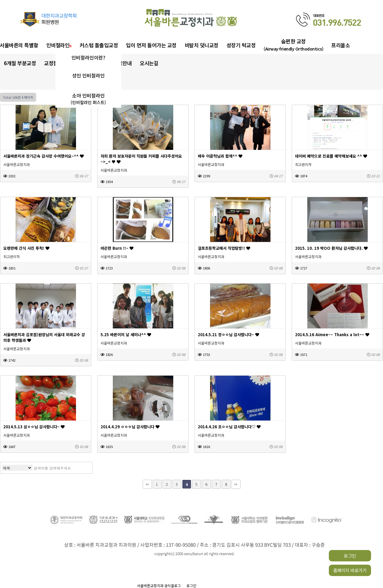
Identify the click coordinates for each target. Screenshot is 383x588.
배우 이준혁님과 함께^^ (220, 156)
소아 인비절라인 (88, 99)
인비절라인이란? (88, 57)
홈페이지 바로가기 (350, 570)
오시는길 (149, 63)
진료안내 (122, 63)
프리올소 (341, 45)
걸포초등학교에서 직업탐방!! (224, 248)
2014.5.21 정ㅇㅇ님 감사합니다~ (228, 335)
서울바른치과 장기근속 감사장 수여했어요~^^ (44, 156)
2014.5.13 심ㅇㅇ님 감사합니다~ (34, 427)
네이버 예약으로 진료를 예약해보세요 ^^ (331, 156)
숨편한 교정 (293, 45)
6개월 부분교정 (20, 63)
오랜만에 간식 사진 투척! (26, 248)
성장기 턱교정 (241, 45)
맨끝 (236, 484)
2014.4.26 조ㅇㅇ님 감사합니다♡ (229, 427)
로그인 (350, 556)
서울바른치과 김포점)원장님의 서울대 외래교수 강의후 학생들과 (44, 337)
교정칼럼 (55, 63)
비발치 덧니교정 (202, 45)
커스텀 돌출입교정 (99, 45)
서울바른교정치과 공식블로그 (159, 585)
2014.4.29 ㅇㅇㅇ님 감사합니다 (130, 427)
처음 (147, 484)
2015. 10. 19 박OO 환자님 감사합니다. (331, 248)
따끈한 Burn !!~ (117, 248)
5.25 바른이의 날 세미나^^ (126, 335)
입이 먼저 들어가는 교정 (151, 45)
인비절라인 (59, 45)
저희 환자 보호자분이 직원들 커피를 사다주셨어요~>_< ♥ (141, 159)
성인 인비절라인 (88, 75)
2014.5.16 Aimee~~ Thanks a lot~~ (332, 335)
